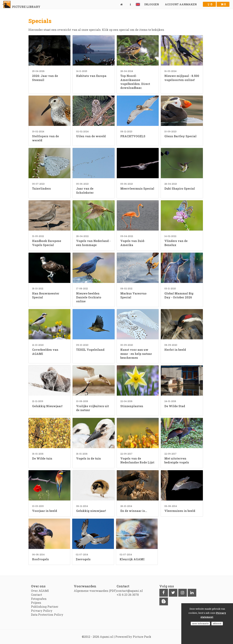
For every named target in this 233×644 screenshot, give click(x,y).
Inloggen (152, 4)
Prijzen (36, 603)
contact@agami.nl (130, 591)
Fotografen (39, 599)
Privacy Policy (42, 611)
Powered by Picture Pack (133, 637)
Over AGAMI (40, 591)
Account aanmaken (181, 4)
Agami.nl (107, 637)
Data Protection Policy (47, 615)
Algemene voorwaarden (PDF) (95, 591)
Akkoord (217, 624)
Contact (37, 595)
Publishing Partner (45, 607)
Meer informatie (200, 624)
